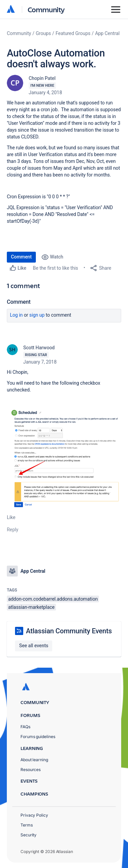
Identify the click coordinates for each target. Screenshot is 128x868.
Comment (21, 257)
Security (29, 835)
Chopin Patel (42, 78)
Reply (13, 530)
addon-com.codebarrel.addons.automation (53, 599)
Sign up (37, 315)
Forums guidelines (38, 737)
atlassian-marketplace (31, 607)
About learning (34, 760)
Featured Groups (73, 33)
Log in (16, 315)
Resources (31, 770)
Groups (43, 33)
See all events (34, 646)
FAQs (25, 727)
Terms (27, 825)
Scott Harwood (39, 348)
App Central (108, 33)
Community (46, 9)
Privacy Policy (34, 815)
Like (11, 517)
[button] (64, 459)
